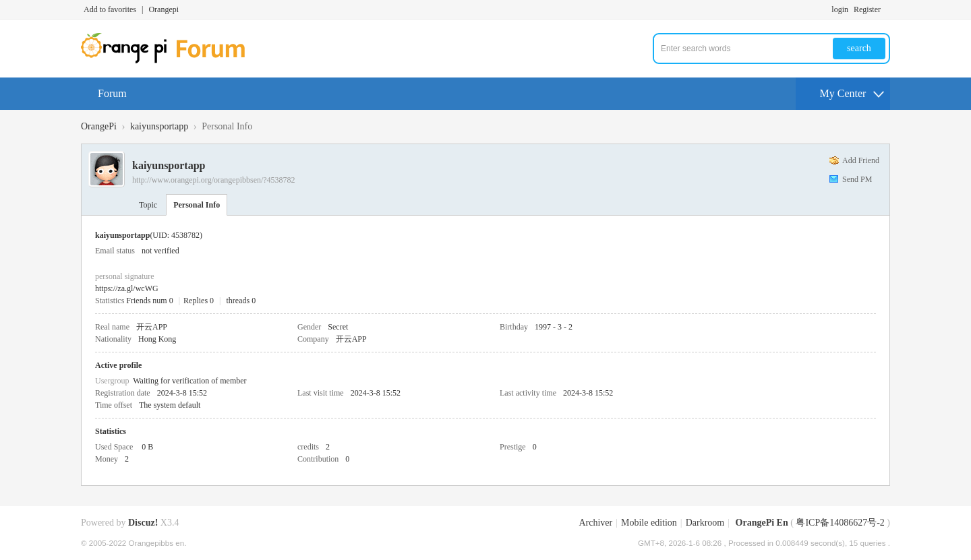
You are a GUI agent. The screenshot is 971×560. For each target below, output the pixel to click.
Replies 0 (199, 301)
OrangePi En (762, 523)
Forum (112, 93)
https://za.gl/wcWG (127, 288)
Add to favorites (110, 9)
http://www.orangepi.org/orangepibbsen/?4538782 (214, 180)
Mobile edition (649, 523)
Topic (148, 205)
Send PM (857, 179)
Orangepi (164, 9)
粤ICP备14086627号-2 (840, 523)
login (840, 9)
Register (867, 9)
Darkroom (705, 523)
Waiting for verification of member (189, 381)
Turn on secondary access (887, 9)
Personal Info (197, 205)
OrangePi (99, 126)
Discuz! (143, 523)
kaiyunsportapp (159, 126)
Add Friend (861, 160)
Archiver (595, 523)
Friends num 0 (149, 301)
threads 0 (241, 301)
